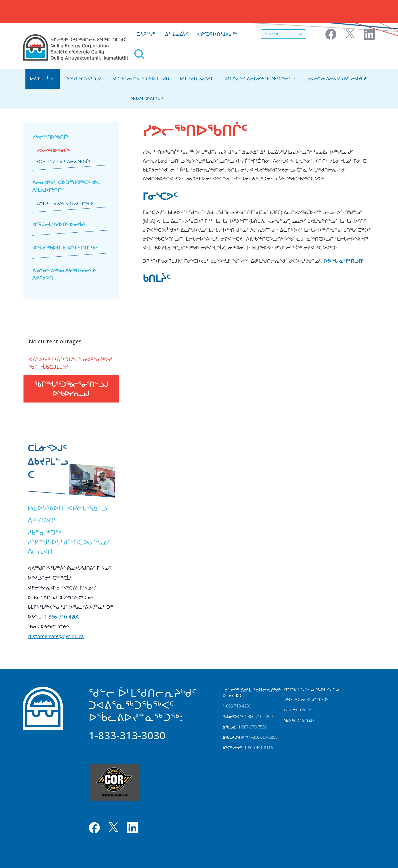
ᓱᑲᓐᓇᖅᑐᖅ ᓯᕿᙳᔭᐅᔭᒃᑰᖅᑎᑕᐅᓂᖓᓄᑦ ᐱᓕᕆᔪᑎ (69, 542)
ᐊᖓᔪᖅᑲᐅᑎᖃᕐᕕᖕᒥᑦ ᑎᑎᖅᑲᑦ (65, 248)
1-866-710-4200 (62, 617)
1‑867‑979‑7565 (252, 727)
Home (30, 9)
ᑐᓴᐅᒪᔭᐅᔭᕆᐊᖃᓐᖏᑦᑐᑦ (306, 699)
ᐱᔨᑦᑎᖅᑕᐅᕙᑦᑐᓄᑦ (84, 79)
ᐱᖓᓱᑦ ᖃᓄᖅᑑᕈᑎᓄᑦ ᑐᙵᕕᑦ (66, 204)
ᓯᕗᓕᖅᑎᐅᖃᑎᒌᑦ (51, 137)
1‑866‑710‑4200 (237, 706)
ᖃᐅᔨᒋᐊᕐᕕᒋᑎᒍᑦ (147, 99)
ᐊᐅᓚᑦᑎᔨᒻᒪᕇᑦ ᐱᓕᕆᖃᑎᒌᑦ (64, 162)
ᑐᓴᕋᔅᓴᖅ (147, 34)
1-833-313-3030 (127, 735)
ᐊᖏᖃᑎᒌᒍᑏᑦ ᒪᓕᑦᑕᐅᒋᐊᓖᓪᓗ (312, 689)
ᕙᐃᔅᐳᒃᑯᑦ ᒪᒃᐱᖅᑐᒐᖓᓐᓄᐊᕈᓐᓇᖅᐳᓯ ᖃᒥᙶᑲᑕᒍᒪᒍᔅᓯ (70, 363)
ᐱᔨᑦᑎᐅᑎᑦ (42, 520)
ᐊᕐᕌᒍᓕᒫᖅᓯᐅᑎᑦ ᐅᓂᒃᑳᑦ (59, 224)
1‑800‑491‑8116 (258, 748)
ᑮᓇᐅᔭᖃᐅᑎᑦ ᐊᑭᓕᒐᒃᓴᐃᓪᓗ (67, 508)
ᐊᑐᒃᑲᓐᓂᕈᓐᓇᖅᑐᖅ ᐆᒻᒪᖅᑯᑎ (141, 79)
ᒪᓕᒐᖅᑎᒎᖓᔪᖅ (298, 710)
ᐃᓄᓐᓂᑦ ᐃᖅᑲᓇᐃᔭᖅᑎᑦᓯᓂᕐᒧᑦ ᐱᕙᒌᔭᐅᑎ (64, 274)
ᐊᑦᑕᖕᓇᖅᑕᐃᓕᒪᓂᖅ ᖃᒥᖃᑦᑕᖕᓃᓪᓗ (260, 79)
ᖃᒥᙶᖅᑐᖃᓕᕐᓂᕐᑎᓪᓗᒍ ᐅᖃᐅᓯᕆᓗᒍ (71, 389)
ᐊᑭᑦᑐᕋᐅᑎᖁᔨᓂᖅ (217, 34)
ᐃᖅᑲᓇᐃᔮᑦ (177, 34)
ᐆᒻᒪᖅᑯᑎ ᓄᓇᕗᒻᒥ (197, 79)
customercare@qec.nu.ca (56, 636)
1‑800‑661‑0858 (263, 737)
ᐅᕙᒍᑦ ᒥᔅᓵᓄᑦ (59, 9)
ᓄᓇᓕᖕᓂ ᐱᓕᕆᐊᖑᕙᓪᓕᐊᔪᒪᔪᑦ (337, 79)
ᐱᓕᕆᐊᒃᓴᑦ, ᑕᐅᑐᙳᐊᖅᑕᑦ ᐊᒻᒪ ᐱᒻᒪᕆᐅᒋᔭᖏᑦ (66, 186)
